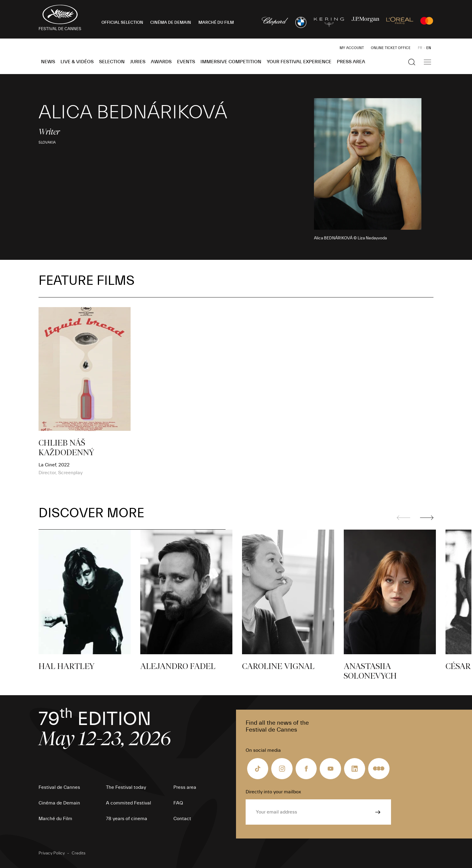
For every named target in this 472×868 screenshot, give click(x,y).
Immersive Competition (231, 62)
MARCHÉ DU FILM (216, 23)
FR (420, 48)
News (48, 62)
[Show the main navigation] (427, 62)
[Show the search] (412, 62)
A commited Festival (129, 803)
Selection (112, 62)
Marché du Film (55, 819)
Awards (161, 62)
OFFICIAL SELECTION (122, 23)
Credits (79, 853)
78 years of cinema (127, 819)
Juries (138, 62)
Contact (182, 819)
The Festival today (126, 787)
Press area (351, 62)
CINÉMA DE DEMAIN (171, 23)
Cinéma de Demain (59, 803)
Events (186, 62)
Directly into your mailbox (273, 792)
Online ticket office (391, 48)
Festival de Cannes (59, 787)
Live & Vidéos (77, 62)
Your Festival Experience (299, 62)
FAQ (178, 803)
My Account (352, 48)
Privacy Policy (52, 853)
